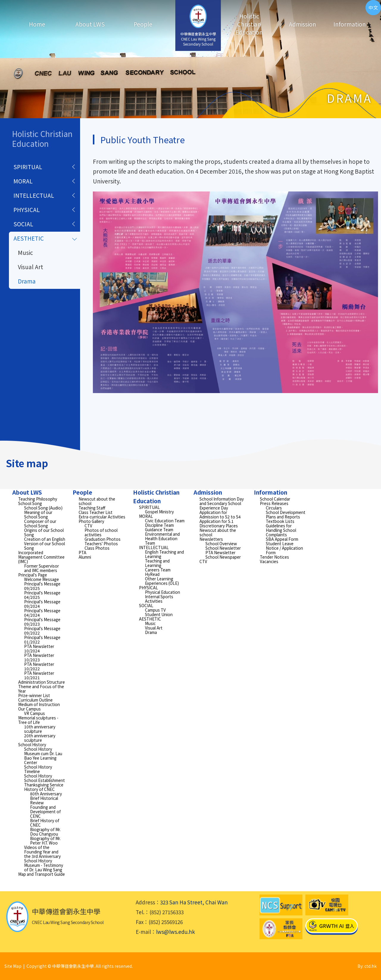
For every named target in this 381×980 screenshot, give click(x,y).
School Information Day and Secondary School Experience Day (222, 503)
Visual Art (31, 267)
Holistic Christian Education (249, 24)
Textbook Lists (280, 521)
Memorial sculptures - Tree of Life (38, 720)
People (143, 24)
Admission (302, 24)
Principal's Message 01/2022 (42, 639)
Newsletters (211, 539)
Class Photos (97, 548)
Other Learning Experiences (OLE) (162, 581)
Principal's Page (33, 575)
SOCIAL (23, 224)
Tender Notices (274, 557)
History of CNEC (39, 789)
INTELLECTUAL (34, 195)
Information (350, 24)
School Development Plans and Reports (286, 514)
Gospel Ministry (159, 512)
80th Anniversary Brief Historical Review (46, 798)
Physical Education (163, 592)
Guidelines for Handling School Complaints (281, 530)
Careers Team (158, 570)
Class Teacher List (96, 512)
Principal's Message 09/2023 (42, 622)
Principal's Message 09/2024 (42, 604)
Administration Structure (42, 682)
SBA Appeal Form (282, 539)
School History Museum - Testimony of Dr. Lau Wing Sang (44, 865)
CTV (88, 526)
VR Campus (35, 713)
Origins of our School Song (44, 532)
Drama (27, 281)
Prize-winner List (34, 695)
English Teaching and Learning (164, 554)
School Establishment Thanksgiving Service (44, 782)
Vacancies (269, 561)
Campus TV (155, 610)
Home (37, 24)
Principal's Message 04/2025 (42, 595)
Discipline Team (159, 525)
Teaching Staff (92, 508)
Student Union (159, 614)
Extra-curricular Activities (102, 517)
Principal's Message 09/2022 (42, 631)
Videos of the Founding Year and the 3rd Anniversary (42, 852)
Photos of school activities (101, 532)
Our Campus (29, 709)
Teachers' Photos (101, 543)
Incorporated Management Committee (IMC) (41, 557)
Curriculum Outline (35, 700)
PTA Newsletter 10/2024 (39, 648)
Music (25, 252)
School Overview (221, 543)
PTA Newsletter (220, 552)
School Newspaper (223, 557)
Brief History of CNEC (45, 823)
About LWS (90, 24)
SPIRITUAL (28, 167)
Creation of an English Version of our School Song (45, 543)
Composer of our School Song (40, 523)
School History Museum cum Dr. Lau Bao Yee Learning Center (43, 756)
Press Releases (274, 503)
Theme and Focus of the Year (41, 689)
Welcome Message (42, 579)
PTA (82, 552)
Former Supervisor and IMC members (42, 568)
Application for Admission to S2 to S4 (220, 514)
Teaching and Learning (157, 563)
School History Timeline (38, 769)
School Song (30, 503)
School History (32, 744)
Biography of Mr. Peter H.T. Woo (45, 840)
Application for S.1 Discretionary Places (219, 523)
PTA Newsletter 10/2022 (39, 666)
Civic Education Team (165, 521)
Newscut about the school (97, 501)
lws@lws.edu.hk (175, 932)
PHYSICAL (27, 209)
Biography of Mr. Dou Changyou (45, 832)
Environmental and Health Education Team (162, 538)
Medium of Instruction (39, 704)
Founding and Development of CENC (45, 811)
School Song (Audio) (43, 508)
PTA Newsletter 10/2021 (39, 675)
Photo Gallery (91, 521)
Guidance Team (159, 529)
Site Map (13, 966)
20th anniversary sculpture (40, 738)
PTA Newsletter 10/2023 (39, 657)
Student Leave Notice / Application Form (284, 548)
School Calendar (275, 499)
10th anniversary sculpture (40, 729)
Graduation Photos (103, 539)
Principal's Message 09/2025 (42, 586)
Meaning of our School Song (38, 514)
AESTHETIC (29, 238)
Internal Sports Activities (159, 599)
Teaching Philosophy (38, 499)
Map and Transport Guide (42, 874)
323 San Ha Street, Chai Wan (194, 902)
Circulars (274, 508)
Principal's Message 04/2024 (42, 613)
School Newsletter (223, 548)
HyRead (152, 574)
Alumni (85, 557)
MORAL (23, 181)
